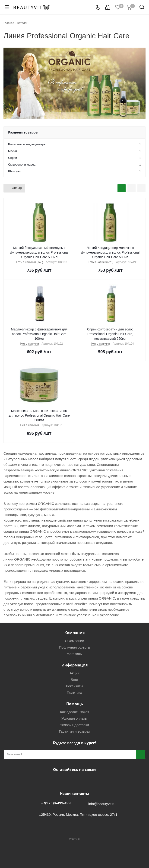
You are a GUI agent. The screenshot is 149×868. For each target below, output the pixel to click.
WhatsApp (85, 780)
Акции (75, 673)
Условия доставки (74, 725)
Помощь (75, 704)
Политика (74, 693)
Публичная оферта (74, 647)
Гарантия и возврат (74, 731)
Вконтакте (62, 780)
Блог (74, 680)
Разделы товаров (23, 132)
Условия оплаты (74, 718)
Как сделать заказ (74, 712)
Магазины (74, 654)
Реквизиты (75, 686)
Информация (74, 665)
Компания (74, 633)
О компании (74, 641)
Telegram (73, 780)
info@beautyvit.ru (102, 804)
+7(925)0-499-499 (56, 803)
